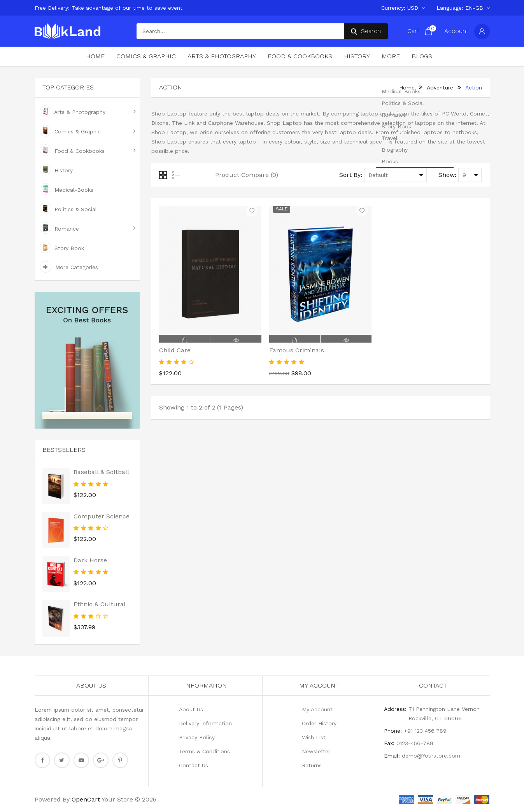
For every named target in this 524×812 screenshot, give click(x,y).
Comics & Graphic (146, 56)
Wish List (314, 737)
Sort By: (351, 175)
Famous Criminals (297, 350)
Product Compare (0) (247, 175)
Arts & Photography (222, 56)
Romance (59, 228)
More (391, 56)
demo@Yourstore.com (431, 756)
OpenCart (86, 799)
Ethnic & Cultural (100, 604)
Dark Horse (90, 560)
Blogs (422, 56)
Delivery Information (205, 723)
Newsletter (316, 751)
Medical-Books (67, 189)
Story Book (62, 247)
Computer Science (102, 516)
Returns (312, 765)
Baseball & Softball (101, 472)
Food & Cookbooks (300, 56)
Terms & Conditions (204, 751)
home (407, 87)
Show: (447, 175)
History (357, 56)
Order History (319, 723)
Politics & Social (68, 208)
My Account (317, 709)
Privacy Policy (197, 737)
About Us (191, 709)
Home (95, 56)
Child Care (175, 350)
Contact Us (194, 765)
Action (474, 87)
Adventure (440, 87)
